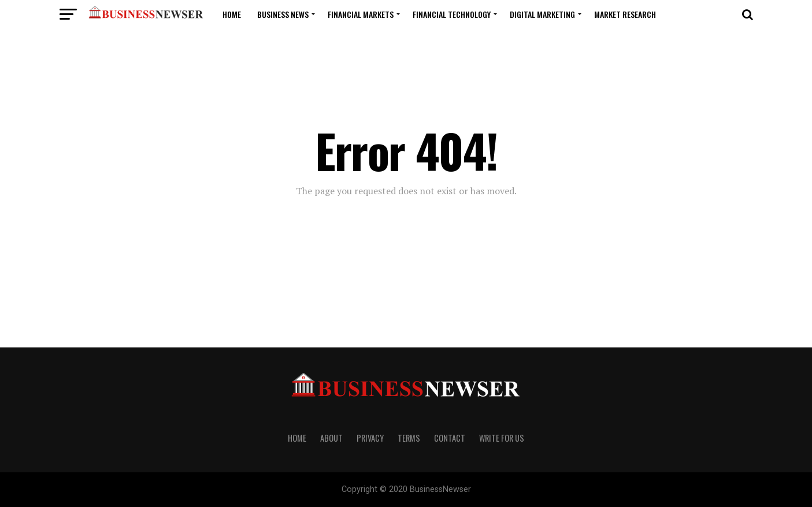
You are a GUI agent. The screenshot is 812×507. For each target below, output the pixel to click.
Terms (409, 438)
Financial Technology (452, 14)
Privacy (370, 438)
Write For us (502, 438)
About (331, 438)
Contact (450, 438)
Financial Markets (361, 14)
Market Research (625, 14)
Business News (283, 14)
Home (232, 14)
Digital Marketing (542, 14)
